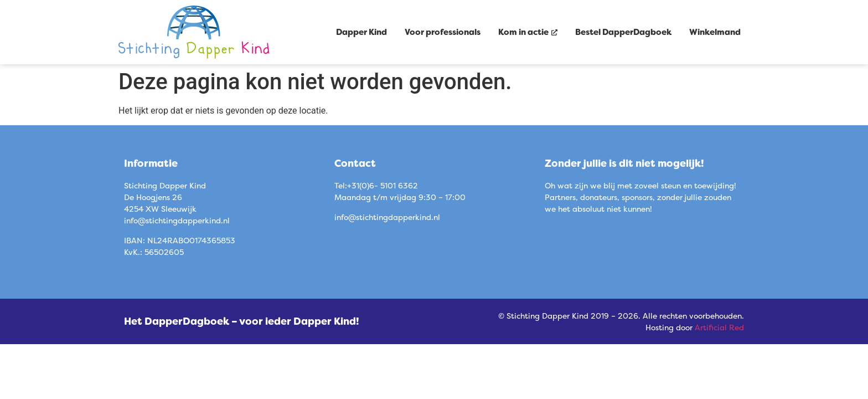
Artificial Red (719, 327)
